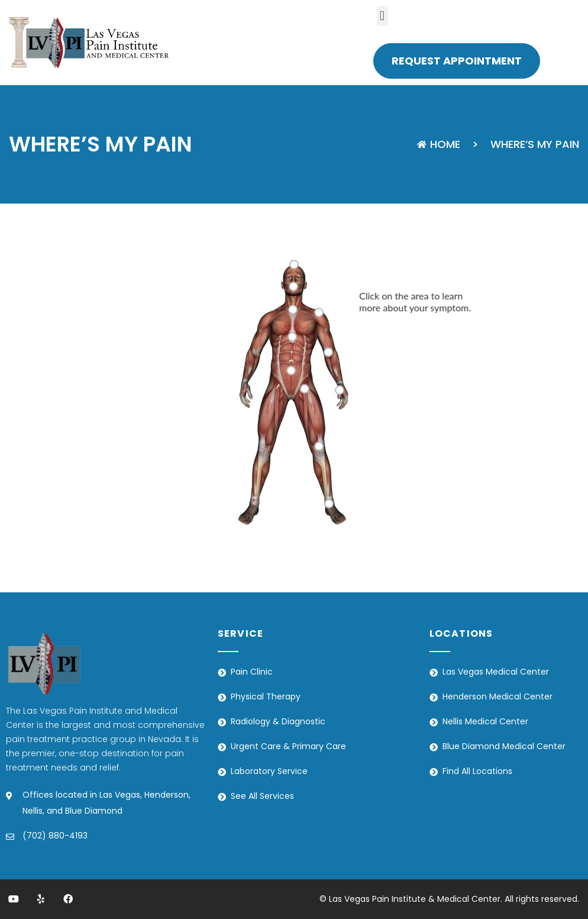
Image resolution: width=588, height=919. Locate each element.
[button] (382, 16)
